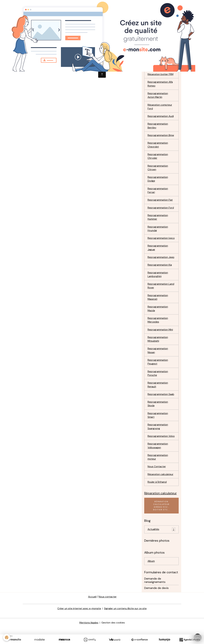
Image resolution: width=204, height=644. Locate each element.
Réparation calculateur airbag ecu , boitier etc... (161, 522)
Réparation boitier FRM (161, 76)
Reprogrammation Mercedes (158, 330)
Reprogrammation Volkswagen (158, 462)
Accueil (92, 614)
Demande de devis (156, 605)
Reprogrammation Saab (161, 405)
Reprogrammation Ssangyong (158, 438)
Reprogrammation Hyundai (158, 233)
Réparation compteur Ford (160, 109)
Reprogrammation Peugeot (158, 372)
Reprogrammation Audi (161, 118)
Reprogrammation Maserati (158, 306)
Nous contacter (108, 614)
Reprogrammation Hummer (158, 221)
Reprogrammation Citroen (158, 171)
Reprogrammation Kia (160, 274)
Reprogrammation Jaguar (158, 256)
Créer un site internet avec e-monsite (79, 625)
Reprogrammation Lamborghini (158, 283)
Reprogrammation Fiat (161, 204)
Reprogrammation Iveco (158, 244)
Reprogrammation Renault (158, 396)
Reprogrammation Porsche (158, 384)
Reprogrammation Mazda (158, 318)
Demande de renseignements (155, 597)
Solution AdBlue (157, 68)
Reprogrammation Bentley (158, 128)
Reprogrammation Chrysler (158, 159)
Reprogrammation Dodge (158, 182)
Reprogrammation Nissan (158, 361)
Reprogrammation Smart (158, 427)
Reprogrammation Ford (161, 211)
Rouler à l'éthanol (157, 498)
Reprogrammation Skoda (158, 415)
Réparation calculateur (161, 491)
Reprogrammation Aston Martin (158, 97)
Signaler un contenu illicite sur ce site (126, 625)
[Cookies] (7, 637)
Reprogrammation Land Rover (161, 295)
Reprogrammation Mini (161, 339)
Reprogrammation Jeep (161, 266)
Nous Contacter (157, 483)
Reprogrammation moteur (158, 473)
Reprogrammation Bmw (161, 138)
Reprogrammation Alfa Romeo (161, 85)
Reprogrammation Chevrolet (158, 147)
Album (151, 578)
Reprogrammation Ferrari (158, 194)
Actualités (162, 546)
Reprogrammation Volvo (158, 450)
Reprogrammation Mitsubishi (158, 349)
